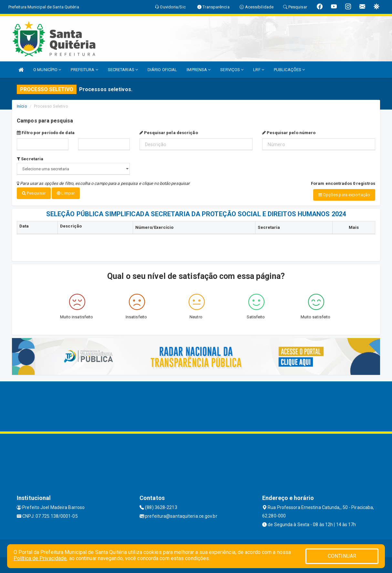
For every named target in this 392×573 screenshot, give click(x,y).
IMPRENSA (199, 70)
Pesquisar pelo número (289, 133)
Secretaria (30, 159)
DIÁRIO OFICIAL (162, 70)
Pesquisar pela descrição (169, 133)
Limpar (66, 193)
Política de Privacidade (40, 558)
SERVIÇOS (232, 70)
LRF (259, 70)
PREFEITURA (84, 70)
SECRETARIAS (123, 70)
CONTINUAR (342, 556)
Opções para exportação (344, 195)
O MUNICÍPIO (47, 70)
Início (22, 106)
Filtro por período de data (46, 133)
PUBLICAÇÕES (289, 70)
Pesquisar (34, 193)
